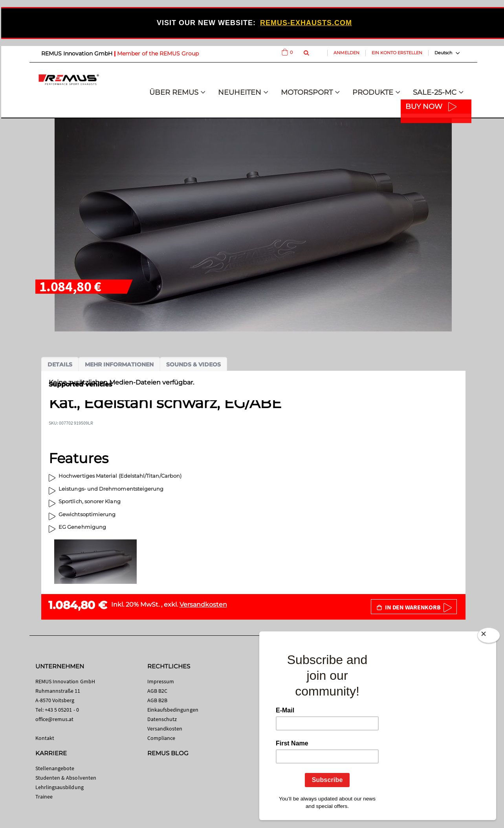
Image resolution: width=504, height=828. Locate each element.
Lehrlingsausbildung (60, 787)
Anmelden (346, 53)
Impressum (161, 681)
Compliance (161, 738)
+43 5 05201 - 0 (62, 710)
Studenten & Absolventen (66, 778)
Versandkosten (203, 604)
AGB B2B (157, 700)
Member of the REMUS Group (158, 53)
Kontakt (45, 738)
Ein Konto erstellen (397, 53)
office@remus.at (55, 719)
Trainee (44, 797)
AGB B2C (157, 691)
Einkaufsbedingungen (173, 710)
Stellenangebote (55, 768)
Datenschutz (162, 719)
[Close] (489, 637)
